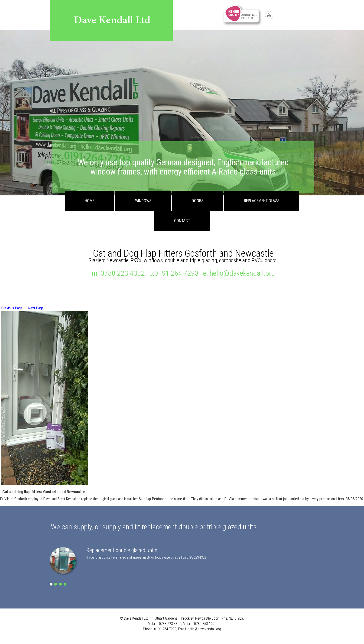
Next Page (36, 308)
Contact (182, 221)
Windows (143, 201)
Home (90, 201)
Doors (198, 201)
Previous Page (12, 308)
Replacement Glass (262, 201)
